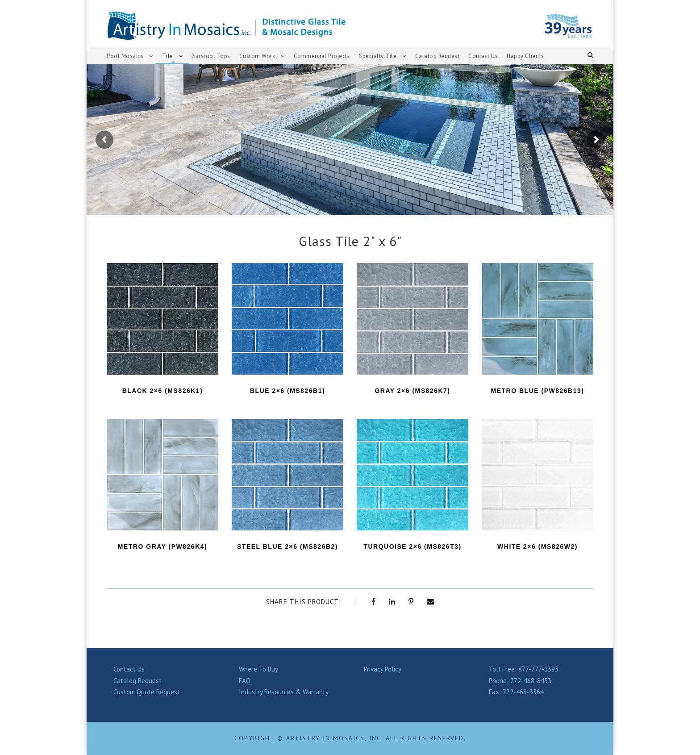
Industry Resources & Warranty (284, 692)
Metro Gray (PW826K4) (162, 546)
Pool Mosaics (125, 56)
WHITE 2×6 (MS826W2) (537, 546)
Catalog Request (437, 56)
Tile (168, 56)
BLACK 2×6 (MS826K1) (163, 391)
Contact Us (483, 56)
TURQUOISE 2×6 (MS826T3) (412, 546)
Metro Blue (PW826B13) (538, 391)
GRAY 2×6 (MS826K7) (412, 391)
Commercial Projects (322, 56)
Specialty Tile (378, 56)
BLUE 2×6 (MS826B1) (287, 391)
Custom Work (257, 56)
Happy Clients (525, 56)
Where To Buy (258, 669)
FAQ (245, 681)
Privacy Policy (383, 669)
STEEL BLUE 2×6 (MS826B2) (287, 546)
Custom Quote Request (147, 692)
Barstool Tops (211, 56)
